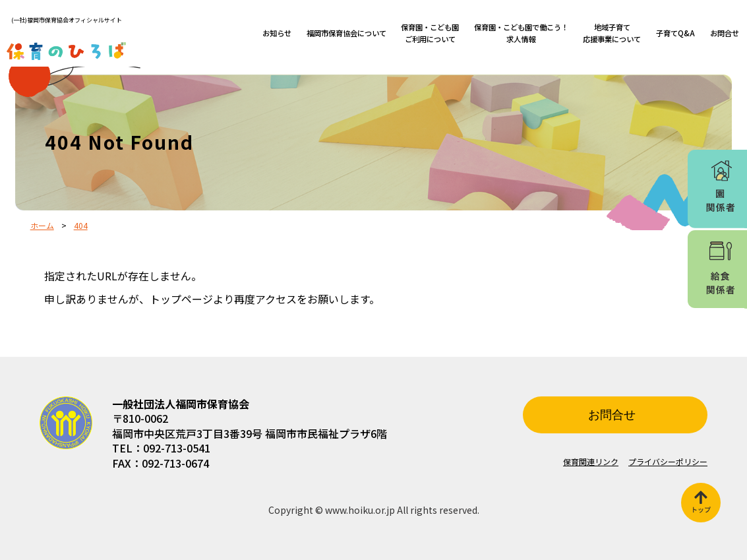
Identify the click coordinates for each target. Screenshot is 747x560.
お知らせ (277, 33)
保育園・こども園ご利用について (430, 33)
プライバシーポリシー (668, 461)
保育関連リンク (591, 461)
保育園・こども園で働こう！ (521, 33)
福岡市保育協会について (346, 33)
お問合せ (725, 33)
